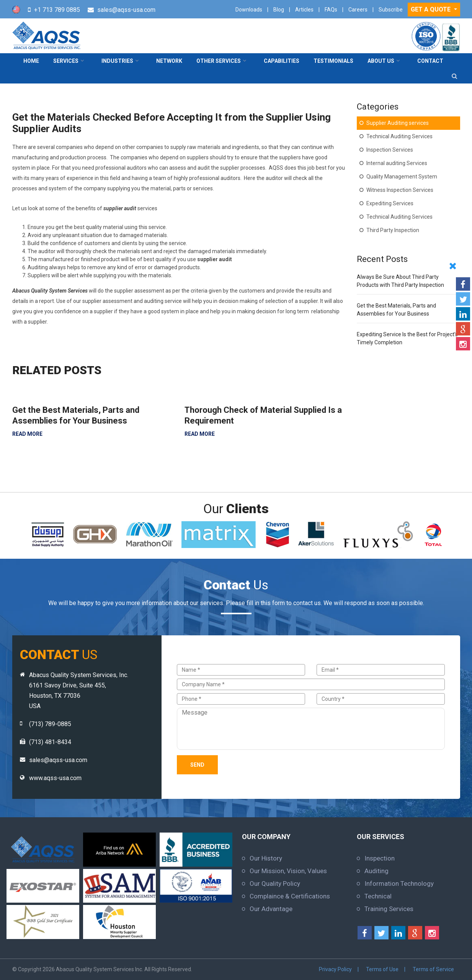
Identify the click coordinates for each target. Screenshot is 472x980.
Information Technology (399, 883)
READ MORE (27, 434)
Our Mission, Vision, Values (288, 871)
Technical (378, 896)
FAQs (331, 10)
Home (31, 61)
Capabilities (282, 61)
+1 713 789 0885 (57, 10)
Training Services (389, 909)
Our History (266, 858)
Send (197, 765)
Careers (358, 10)
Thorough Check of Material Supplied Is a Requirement (263, 415)
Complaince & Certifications (290, 896)
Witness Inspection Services (400, 190)
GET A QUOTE (431, 9)
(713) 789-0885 (50, 724)
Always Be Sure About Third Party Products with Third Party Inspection (400, 281)
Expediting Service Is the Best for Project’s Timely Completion (407, 338)
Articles (304, 10)
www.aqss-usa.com (55, 778)
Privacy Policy (336, 969)
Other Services (219, 61)
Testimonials (333, 61)
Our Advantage (271, 909)
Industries (117, 61)
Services (66, 61)
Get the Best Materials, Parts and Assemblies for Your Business (76, 415)
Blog (279, 10)
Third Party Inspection (393, 230)
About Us (381, 61)
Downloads (249, 10)
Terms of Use (383, 969)
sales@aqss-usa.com (126, 10)
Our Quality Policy (275, 883)
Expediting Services (390, 203)
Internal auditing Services (397, 163)
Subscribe (391, 10)
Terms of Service (434, 969)
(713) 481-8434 (50, 742)
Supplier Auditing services (398, 123)
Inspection (380, 858)
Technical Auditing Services (399, 136)
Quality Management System (402, 177)
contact (430, 61)
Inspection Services (390, 150)
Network (169, 61)
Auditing (376, 871)
